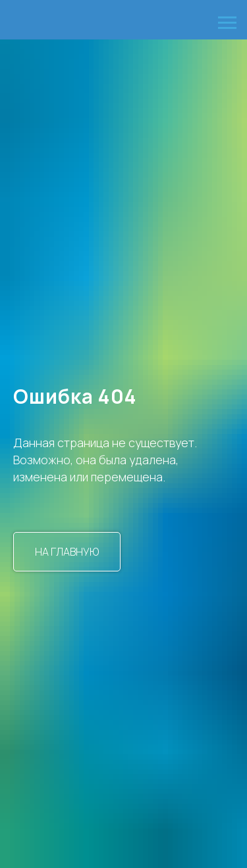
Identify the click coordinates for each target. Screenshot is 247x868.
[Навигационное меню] (227, 23)
